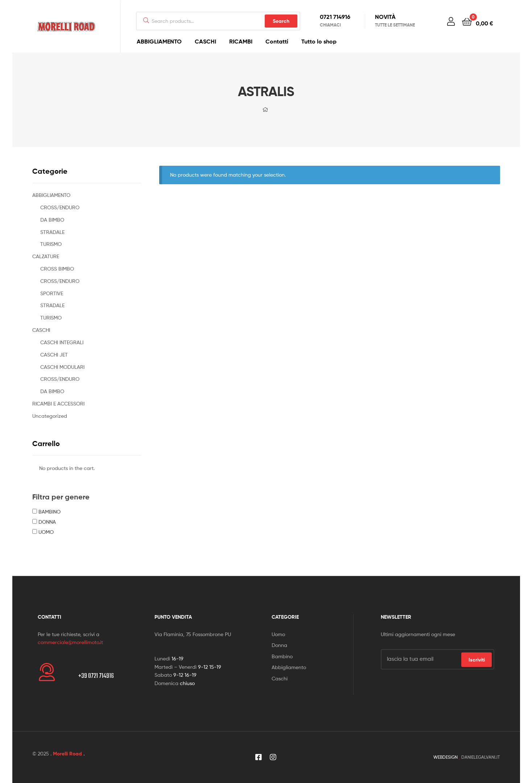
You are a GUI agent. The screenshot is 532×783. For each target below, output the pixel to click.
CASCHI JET (54, 355)
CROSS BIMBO (57, 269)
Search (281, 21)
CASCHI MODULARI (62, 367)
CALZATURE (46, 256)
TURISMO (51, 244)
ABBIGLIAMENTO (159, 41)
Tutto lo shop (319, 41)
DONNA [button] (47, 522)
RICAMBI (241, 41)
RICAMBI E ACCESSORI (58, 403)
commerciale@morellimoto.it (70, 642)
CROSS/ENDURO (60, 207)
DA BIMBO (52, 220)
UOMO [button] (46, 532)
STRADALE (52, 232)
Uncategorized (50, 416)
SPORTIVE (52, 293)
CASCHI (205, 41)
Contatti (277, 41)
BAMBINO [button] (50, 512)
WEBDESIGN (446, 757)
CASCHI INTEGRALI (62, 342)
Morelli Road (67, 754)
